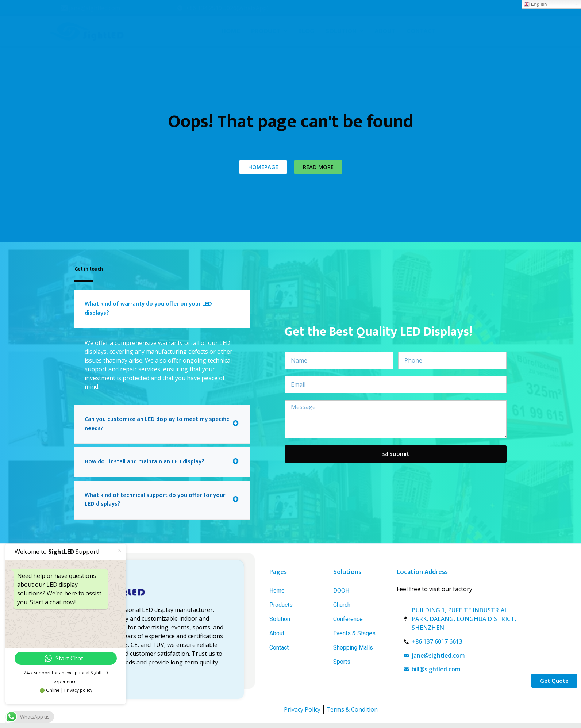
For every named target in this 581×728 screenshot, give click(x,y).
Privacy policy (78, 690)
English (535, 4)
